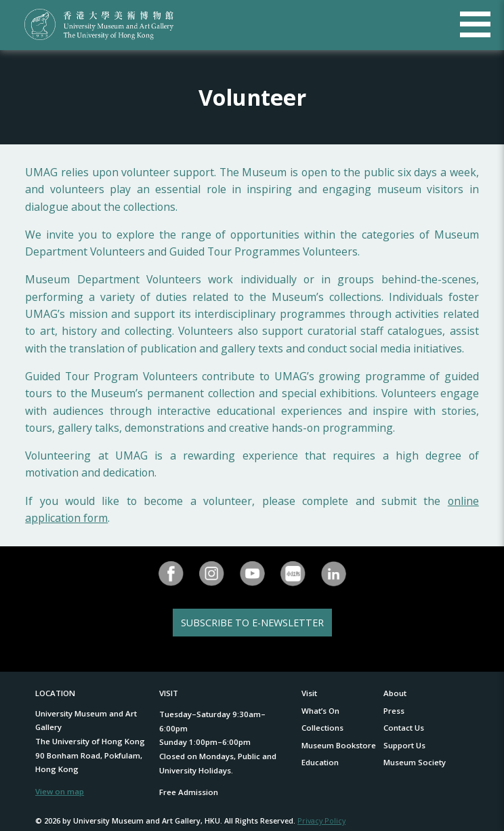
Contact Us (404, 728)
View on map (60, 791)
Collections (322, 728)
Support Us (404, 745)
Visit (309, 693)
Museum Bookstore (339, 745)
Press (394, 711)
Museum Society (415, 762)
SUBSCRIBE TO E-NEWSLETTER (252, 623)
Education (320, 762)
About (395, 693)
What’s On (320, 711)
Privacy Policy (321, 820)
